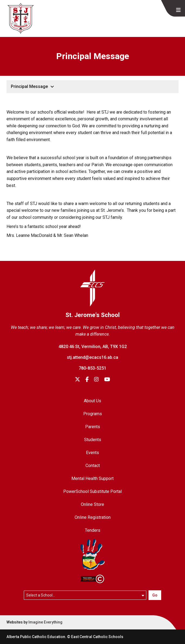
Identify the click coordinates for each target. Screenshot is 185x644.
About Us (93, 401)
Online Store (93, 504)
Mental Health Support (93, 478)
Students (93, 440)
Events (93, 453)
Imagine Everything (45, 622)
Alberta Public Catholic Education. (36, 637)
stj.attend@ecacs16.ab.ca (93, 357)
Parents (93, 427)
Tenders (93, 530)
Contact (93, 466)
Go (155, 595)
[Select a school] (85, 595)
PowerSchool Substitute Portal (93, 491)
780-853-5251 (93, 368)
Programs (93, 414)
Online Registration (93, 517)
